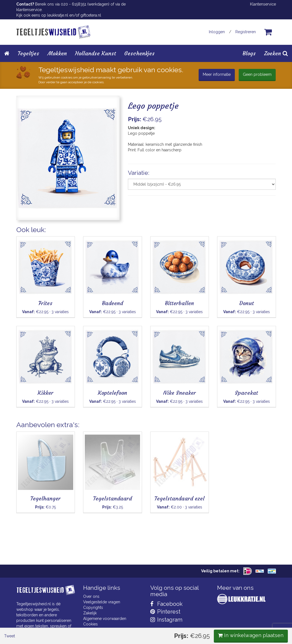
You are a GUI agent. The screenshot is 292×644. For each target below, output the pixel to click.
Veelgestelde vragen (102, 602)
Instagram (166, 620)
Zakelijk (90, 613)
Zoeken (276, 53)
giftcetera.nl (91, 15)
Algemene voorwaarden (105, 619)
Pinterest (165, 612)
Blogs (249, 53)
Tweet (26, 235)
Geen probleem (257, 74)
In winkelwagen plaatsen (234, 234)
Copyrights (93, 607)
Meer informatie (217, 74)
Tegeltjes (28, 53)
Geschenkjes (140, 53)
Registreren (246, 32)
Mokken (57, 53)
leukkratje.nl (58, 15)
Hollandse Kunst (96, 53)
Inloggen (217, 32)
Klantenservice (263, 4)
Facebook (166, 604)
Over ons (91, 596)
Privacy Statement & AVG (105, 630)
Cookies (90, 624)
